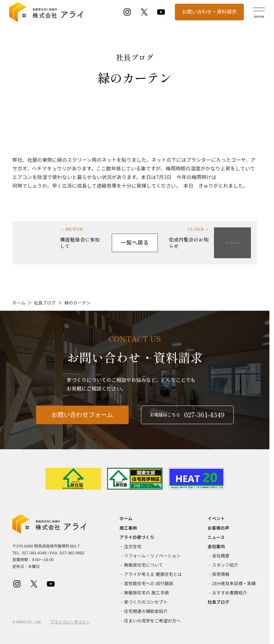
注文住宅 (133, 547)
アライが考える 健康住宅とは (153, 574)
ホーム (19, 303)
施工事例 (128, 528)
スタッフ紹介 (225, 565)
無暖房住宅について (144, 565)
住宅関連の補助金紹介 (146, 611)
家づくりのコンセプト (146, 602)
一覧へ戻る (135, 243)
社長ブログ (45, 303)
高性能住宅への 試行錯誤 (149, 584)
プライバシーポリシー (70, 622)
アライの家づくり (137, 537)
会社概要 (221, 556)
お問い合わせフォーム (82, 421)
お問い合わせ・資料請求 (209, 12)
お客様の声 (218, 528)
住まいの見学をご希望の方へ (152, 621)
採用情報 (221, 574)
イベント (216, 519)
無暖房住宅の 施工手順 (147, 593)
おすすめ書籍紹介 (230, 593)
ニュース (216, 537)
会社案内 (216, 547)
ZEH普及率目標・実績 (234, 584)
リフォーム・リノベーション (152, 556)
